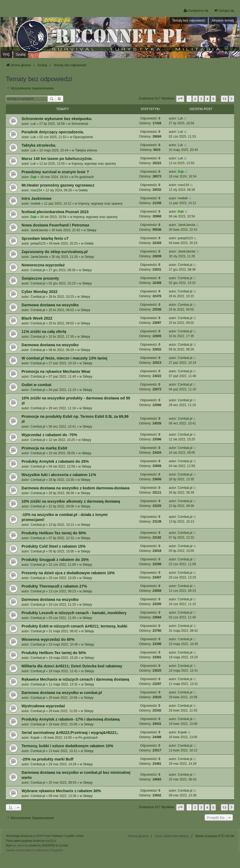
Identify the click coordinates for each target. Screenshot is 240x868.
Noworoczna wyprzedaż (43, 265)
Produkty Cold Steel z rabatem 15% (54, 546)
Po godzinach (84, 177)
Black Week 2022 (37, 318)
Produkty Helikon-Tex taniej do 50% (54, 533)
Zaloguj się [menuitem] (224, 11)
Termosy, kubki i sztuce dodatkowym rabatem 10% (67, 746)
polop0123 (38, 243)
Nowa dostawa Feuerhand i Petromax (55, 225)
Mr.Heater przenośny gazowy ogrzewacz (58, 185)
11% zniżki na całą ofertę (44, 332)
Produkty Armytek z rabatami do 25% (55, 461)
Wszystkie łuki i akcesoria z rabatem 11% (59, 475)
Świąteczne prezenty (40, 278)
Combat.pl (38, 270)
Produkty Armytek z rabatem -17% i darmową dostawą (71, 719)
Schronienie (80, 124)
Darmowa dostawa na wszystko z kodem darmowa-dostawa (75, 488)
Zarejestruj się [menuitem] (196, 11)
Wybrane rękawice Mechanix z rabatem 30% (61, 791)
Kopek (35, 738)
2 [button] (195, 99)
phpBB (37, 836)
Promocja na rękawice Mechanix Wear (56, 371)
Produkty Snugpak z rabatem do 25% (55, 560)
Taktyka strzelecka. (39, 145)
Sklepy (92, 230)
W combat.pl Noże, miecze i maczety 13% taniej (64, 358)
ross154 (36, 190)
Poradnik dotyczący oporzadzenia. (53, 132)
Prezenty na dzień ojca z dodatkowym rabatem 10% (68, 573)
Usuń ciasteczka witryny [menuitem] (172, 836)
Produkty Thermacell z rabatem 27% (54, 586)
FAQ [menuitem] (6, 55)
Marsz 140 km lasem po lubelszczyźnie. (57, 159)
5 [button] (213, 99)
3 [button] (201, 99)
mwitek (35, 204)
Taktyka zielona (86, 150)
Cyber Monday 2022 (39, 292)
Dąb (34, 177)
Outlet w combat (36, 385)
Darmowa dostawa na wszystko (50, 305)
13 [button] (224, 99)
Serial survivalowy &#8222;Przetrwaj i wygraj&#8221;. (70, 733)
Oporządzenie (83, 137)
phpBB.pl (51, 841)
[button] (180, 99)
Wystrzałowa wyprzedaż (43, 706)
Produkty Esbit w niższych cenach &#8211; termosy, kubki (74, 626)
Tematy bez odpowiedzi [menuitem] (189, 20)
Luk (33, 124)
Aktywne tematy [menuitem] (223, 20)
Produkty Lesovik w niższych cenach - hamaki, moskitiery (74, 613)
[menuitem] (27, 850)
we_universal (20, 846)
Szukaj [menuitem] (21, 55)
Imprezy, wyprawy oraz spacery (94, 164)
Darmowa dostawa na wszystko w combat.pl (62, 693)
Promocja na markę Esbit (44, 448)
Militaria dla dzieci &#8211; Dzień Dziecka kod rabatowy (72, 666)
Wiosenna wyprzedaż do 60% (48, 639)
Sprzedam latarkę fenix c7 (45, 238)
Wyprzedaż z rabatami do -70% (49, 435)
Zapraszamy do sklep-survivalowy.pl (54, 252)
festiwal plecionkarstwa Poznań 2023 (55, 212)
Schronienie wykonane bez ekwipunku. (57, 119)
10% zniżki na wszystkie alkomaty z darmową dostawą (71, 501)
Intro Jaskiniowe (37, 199)
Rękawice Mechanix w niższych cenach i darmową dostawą (75, 679)
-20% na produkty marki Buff (47, 759)
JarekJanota (39, 230)
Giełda (83, 190)
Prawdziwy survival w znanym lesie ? (55, 172)
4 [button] (207, 99)
